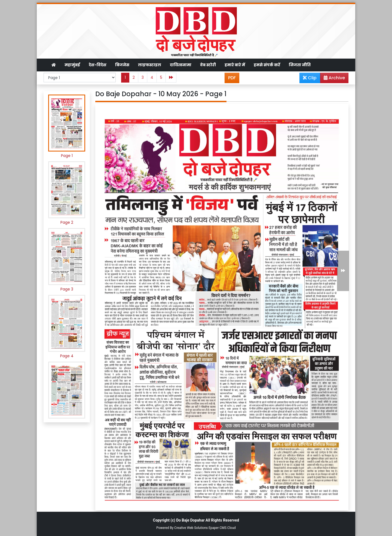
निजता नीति (300, 65)
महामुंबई (72, 65)
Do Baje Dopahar (190, 520)
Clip (310, 78)
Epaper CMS (218, 528)
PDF (232, 78)
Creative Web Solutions (191, 528)
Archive (333, 79)
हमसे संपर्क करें (267, 65)
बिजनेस (122, 65)
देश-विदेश (98, 65)
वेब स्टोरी (208, 65)
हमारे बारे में (235, 65)
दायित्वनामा (181, 65)
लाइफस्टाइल (150, 65)
